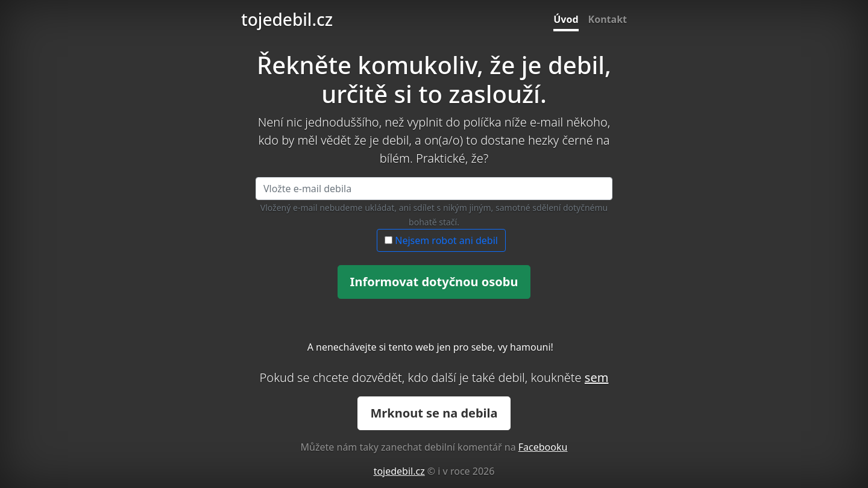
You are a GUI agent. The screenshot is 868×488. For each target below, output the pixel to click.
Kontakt (608, 19)
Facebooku (543, 447)
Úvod (566, 19)
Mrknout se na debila (434, 413)
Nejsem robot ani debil (441, 240)
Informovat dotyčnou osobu (434, 282)
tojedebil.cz (287, 19)
